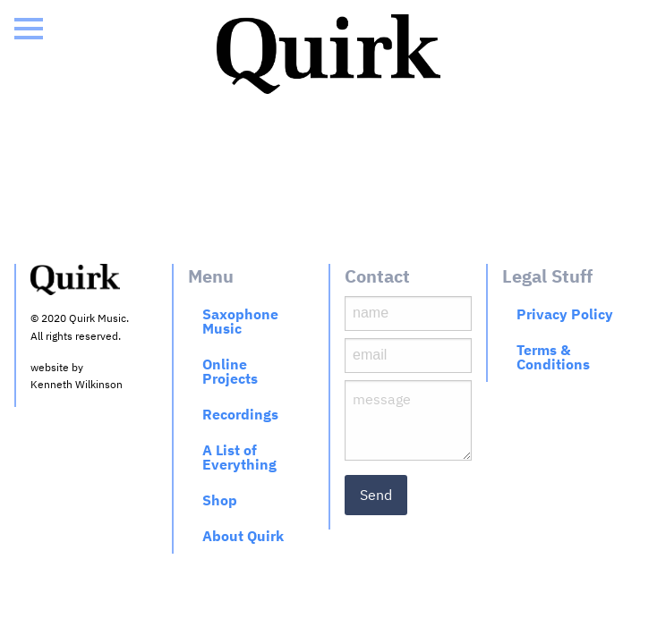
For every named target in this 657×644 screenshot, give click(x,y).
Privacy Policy (565, 314)
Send (376, 495)
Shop (220, 500)
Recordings (240, 414)
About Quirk (243, 536)
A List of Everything (239, 457)
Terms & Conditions (553, 357)
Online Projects (230, 371)
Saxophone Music (240, 321)
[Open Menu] (29, 29)
